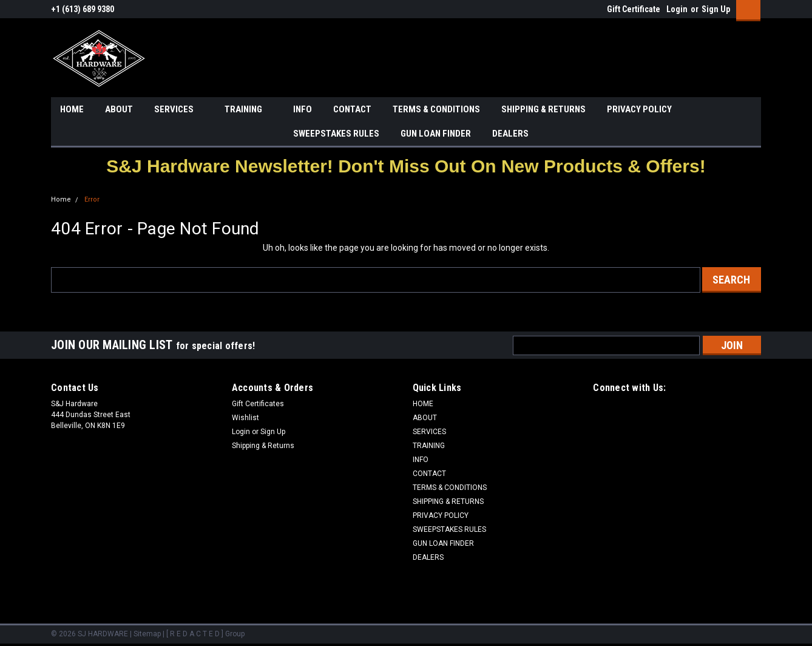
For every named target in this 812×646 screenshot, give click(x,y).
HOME (72, 109)
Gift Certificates (258, 404)
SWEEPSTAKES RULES (336, 134)
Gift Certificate (634, 9)
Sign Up (716, 9)
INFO (303, 109)
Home (61, 199)
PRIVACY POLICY (639, 109)
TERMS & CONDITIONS (436, 109)
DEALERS (510, 134)
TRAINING (248, 110)
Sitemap (147, 634)
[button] (406, 166)
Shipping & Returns (263, 446)
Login (677, 9)
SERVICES (179, 110)
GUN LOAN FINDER (436, 134)
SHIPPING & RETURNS (543, 109)
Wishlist (245, 418)
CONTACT (352, 109)
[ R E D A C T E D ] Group (205, 634)
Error (92, 199)
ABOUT (119, 109)
